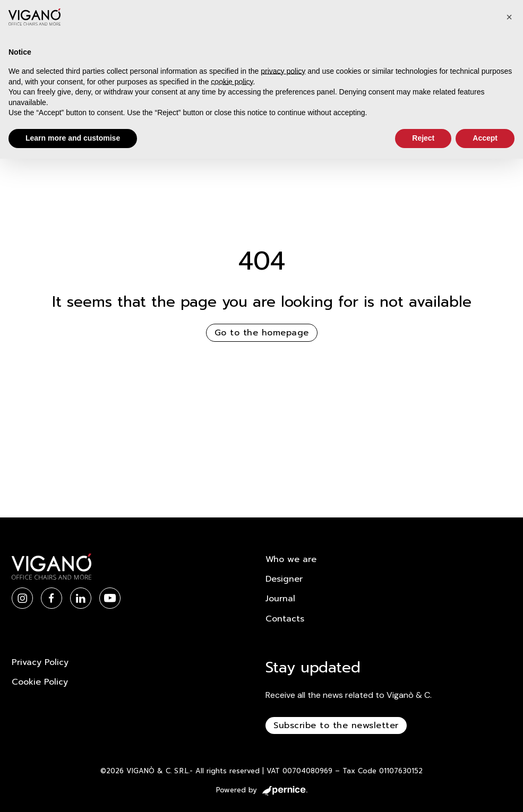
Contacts (285, 619)
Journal (280, 599)
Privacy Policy (40, 662)
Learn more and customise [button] (73, 138)
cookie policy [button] (232, 82)
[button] (509, 17)
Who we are (291, 559)
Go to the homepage (262, 333)
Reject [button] (423, 138)
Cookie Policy (40, 682)
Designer (284, 579)
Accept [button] (485, 138)
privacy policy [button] (283, 71)
